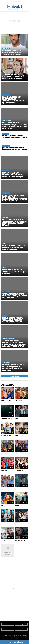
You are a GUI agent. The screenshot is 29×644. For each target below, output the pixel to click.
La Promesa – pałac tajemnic (9, 338)
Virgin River (5, 217)
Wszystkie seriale (8, 553)
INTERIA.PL (18, 637)
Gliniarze (5, 316)
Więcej (21, 9)
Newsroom (8, 629)
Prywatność (8, 637)
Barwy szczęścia (6, 48)
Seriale (8, 9)
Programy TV (14, 9)
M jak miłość (5, 134)
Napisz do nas (8, 624)
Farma (4, 243)
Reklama (21, 629)
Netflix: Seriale (6, 95)
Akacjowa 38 (5, 171)
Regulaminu (20, 635)
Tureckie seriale (6, 362)
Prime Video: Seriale (7, 121)
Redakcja (21, 624)
